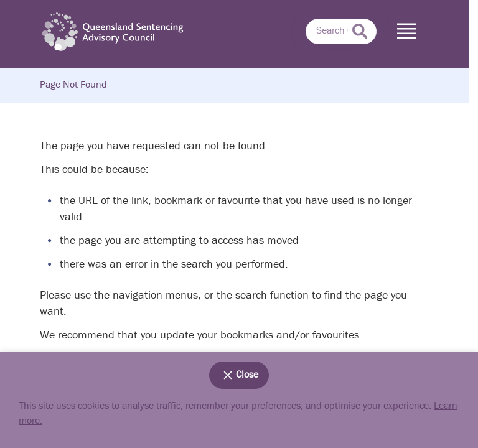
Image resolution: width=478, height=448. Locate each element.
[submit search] (360, 31)
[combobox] (341, 32)
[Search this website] (341, 32)
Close (239, 375)
